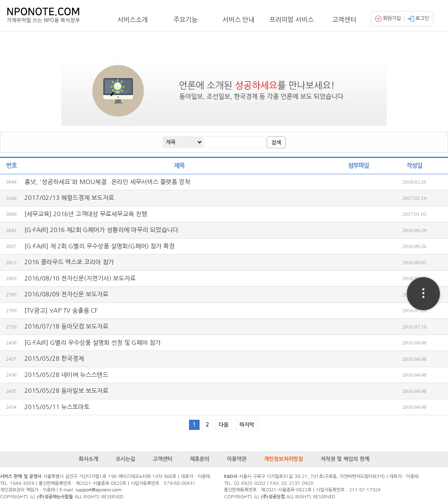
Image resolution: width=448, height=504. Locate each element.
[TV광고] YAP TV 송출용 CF (61, 310)
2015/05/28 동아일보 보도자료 (66, 391)
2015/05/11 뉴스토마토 (57, 407)
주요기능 (185, 20)
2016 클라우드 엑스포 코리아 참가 (69, 262)
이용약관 (237, 459)
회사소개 (88, 459)
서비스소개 (133, 20)
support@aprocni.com (99, 490)
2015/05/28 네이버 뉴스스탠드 (66, 375)
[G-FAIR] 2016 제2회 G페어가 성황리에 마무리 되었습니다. (102, 230)
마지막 (247, 425)
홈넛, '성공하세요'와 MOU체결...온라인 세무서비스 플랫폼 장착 (107, 182)
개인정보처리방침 (283, 459)
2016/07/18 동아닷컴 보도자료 (66, 326)
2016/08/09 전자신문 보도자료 (66, 294)
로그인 (418, 18)
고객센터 (344, 20)
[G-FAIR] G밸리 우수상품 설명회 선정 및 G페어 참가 (93, 343)
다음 (224, 425)
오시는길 (125, 459)
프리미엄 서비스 (291, 20)
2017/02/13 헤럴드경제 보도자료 (69, 198)
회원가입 (388, 18)
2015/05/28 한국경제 (54, 358)
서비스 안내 (238, 20)
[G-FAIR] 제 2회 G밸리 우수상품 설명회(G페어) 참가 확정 (100, 246)
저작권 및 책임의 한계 (345, 459)
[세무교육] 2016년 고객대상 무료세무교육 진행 (86, 214)
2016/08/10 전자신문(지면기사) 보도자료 (80, 278)
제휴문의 (200, 459)
